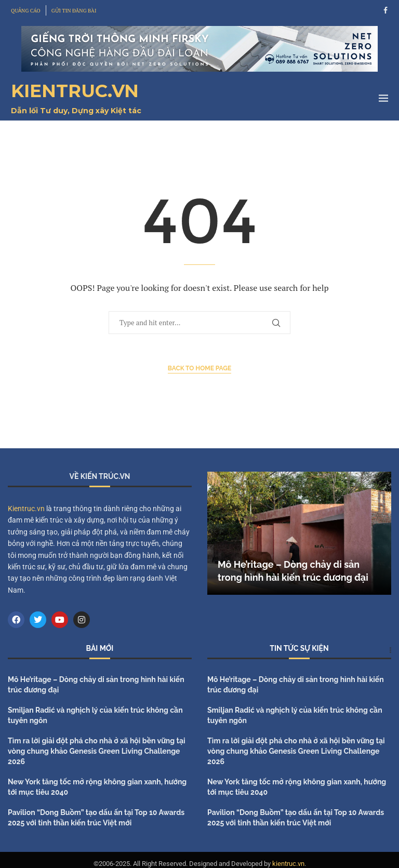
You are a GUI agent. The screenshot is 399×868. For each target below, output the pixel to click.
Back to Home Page (200, 368)
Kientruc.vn (26, 509)
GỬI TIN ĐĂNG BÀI (74, 11)
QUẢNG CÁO (26, 11)
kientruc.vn (288, 864)
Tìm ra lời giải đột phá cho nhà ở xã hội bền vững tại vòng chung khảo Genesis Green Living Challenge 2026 (97, 751)
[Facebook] (385, 10)
